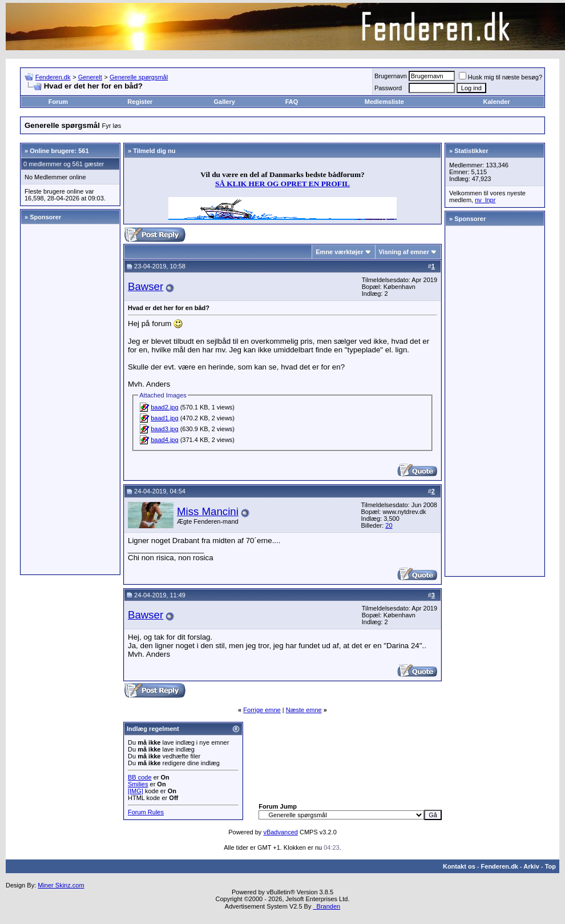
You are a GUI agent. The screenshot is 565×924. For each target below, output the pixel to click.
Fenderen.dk (53, 77)
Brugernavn (391, 76)
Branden (326, 906)
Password (388, 88)
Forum (58, 102)
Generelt (90, 77)
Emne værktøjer (339, 252)
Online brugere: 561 (59, 151)
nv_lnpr (485, 200)
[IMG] (136, 791)
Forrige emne (262, 710)
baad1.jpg (164, 418)
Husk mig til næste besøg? (501, 77)
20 (389, 525)
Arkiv (531, 866)
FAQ (292, 102)
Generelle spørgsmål (139, 77)
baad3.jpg (164, 429)
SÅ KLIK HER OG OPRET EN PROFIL (282, 184)
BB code (140, 777)
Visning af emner (404, 252)
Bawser (146, 286)
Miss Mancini (208, 511)
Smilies (138, 784)
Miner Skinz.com (61, 885)
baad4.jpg (164, 440)
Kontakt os (459, 866)
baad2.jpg (164, 407)
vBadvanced (281, 832)
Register (140, 102)
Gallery (225, 102)
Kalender (497, 102)
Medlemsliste (384, 102)
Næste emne (304, 710)
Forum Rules (146, 812)
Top (550, 866)
